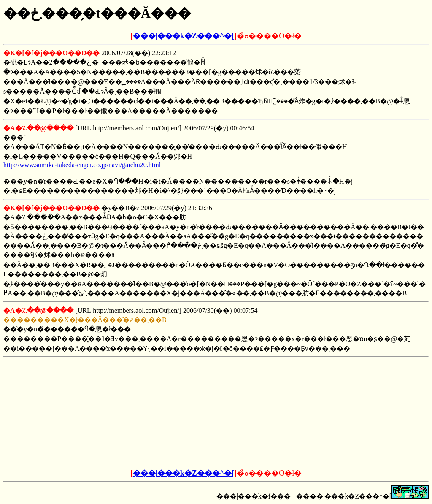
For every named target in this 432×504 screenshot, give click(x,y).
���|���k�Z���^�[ (184, 36)
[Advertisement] (152, 413)
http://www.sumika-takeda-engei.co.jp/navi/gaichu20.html (82, 165)
